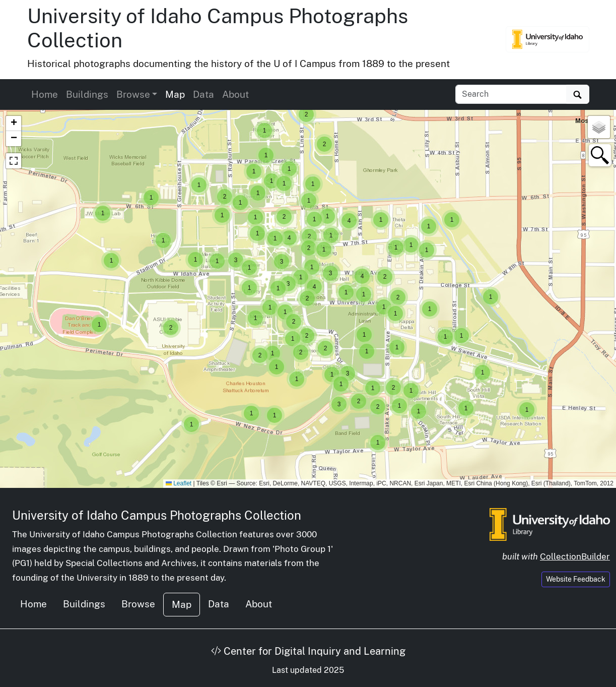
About (235, 94)
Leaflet (179, 483)
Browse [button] (133, 94)
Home (45, 94)
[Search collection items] (511, 94)
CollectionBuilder (575, 556)
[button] (527, 410)
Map (175, 94)
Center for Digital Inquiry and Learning (308, 651)
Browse (138, 604)
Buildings (87, 94)
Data (203, 94)
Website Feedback (576, 579)
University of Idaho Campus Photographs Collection (157, 515)
